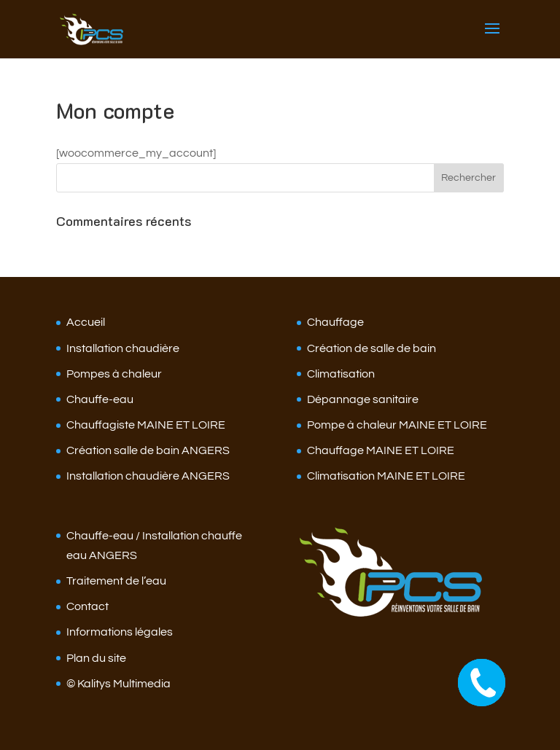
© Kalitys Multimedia (118, 684)
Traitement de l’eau (116, 581)
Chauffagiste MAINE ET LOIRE (146, 425)
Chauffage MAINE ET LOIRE (381, 450)
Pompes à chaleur (114, 374)
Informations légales (120, 632)
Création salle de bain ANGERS (148, 450)
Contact (87, 606)
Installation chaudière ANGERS (148, 476)
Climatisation (341, 374)
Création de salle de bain (372, 348)
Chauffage (335, 322)
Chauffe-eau (100, 399)
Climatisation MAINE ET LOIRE (386, 476)
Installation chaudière (123, 348)
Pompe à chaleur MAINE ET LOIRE (397, 425)
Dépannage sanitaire (363, 399)
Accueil (86, 322)
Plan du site (96, 658)
